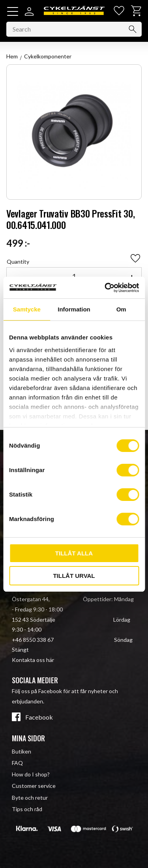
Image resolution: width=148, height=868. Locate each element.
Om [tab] (121, 309)
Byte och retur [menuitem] (30, 798)
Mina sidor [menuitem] (28, 738)
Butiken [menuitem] (22, 751)
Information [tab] (74, 309)
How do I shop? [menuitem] (31, 774)
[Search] (133, 29)
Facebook (39, 717)
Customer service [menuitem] (34, 786)
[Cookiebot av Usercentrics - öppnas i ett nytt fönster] (105, 288)
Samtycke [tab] (27, 309)
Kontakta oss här (33, 660)
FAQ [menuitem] (17, 763)
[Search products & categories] (74, 29)
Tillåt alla (74, 553)
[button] (13, 11)
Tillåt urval (74, 576)
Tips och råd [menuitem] (27, 809)
